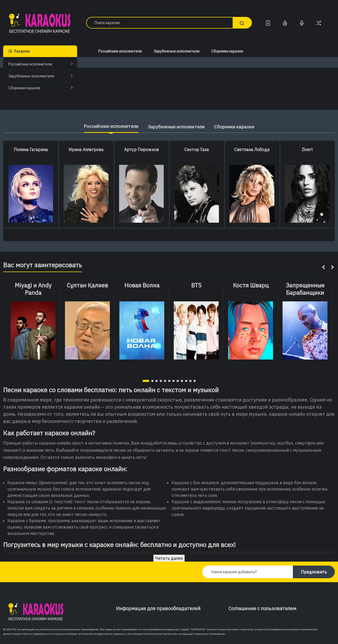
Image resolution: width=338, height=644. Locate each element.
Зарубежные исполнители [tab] (177, 127)
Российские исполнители (30, 64)
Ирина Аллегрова (86, 150)
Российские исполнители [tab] (107, 126)
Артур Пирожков (141, 150)
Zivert (307, 150)
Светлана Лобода (252, 150)
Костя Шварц (251, 285)
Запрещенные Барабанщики (305, 289)
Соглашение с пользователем (262, 608)
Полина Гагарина (31, 150)
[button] (146, 381)
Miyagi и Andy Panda (33, 289)
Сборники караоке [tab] (239, 127)
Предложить (314, 572)
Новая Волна (142, 285)
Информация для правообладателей (158, 608)
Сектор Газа (197, 150)
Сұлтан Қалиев (87, 285)
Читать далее (169, 558)
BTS (196, 285)
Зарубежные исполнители (31, 76)
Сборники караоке (24, 88)
